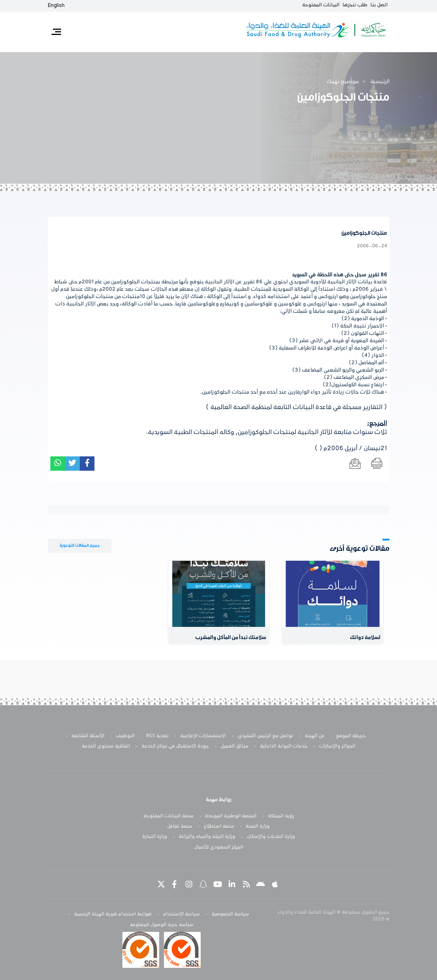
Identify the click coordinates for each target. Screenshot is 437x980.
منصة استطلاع (219, 826)
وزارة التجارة (155, 837)
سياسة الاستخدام (182, 914)
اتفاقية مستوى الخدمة (106, 746)
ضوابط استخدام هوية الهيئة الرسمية (113, 914)
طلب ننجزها (355, 5)
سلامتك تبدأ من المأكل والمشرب (231, 638)
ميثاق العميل (234, 746)
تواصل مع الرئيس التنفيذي (265, 736)
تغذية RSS (157, 736)
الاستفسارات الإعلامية (203, 736)
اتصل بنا (379, 5)
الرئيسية (380, 82)
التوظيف (125, 736)
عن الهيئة (315, 736)
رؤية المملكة (281, 816)
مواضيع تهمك (343, 82)
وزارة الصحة (258, 826)
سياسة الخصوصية (230, 914)
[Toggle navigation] (56, 32)
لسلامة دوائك (365, 638)
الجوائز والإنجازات (337, 746)
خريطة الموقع (351, 736)
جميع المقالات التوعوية (80, 545)
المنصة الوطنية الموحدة (231, 816)
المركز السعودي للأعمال (219, 847)
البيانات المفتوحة (321, 5)
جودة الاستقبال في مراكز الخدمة (175, 746)
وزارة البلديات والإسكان (271, 837)
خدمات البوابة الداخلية (284, 746)
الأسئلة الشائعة (88, 736)
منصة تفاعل (180, 826)
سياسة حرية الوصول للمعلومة (162, 925)
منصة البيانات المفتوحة (169, 816)
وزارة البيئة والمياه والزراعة (207, 837)
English (56, 6)
